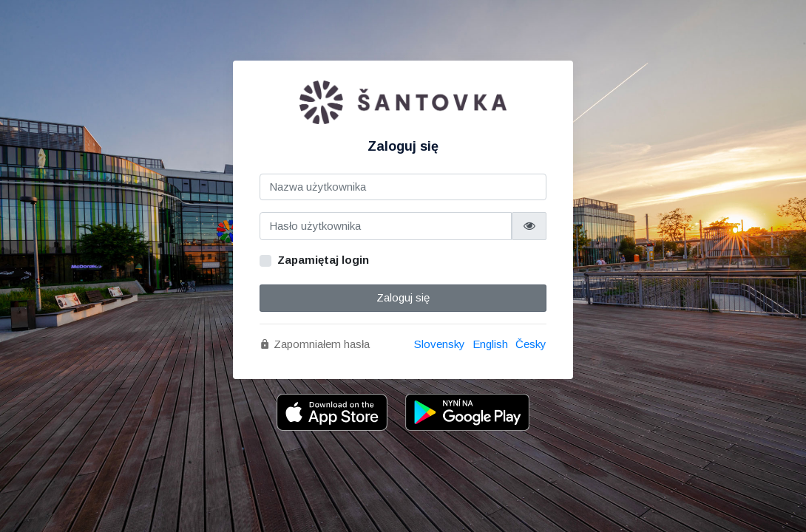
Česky (531, 344)
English (490, 344)
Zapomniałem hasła (315, 344)
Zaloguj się (403, 297)
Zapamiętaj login (323, 260)
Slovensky (440, 344)
